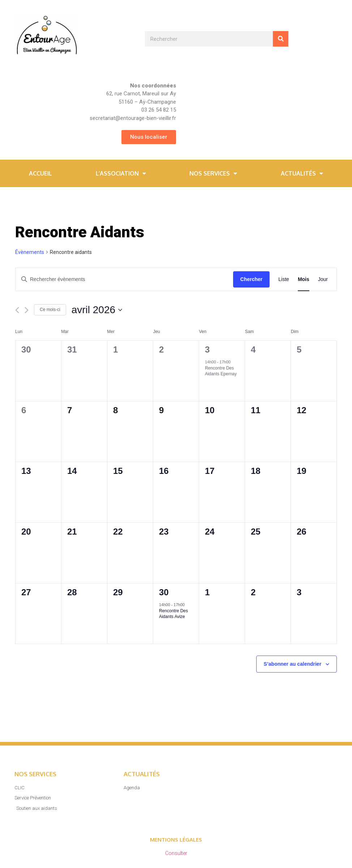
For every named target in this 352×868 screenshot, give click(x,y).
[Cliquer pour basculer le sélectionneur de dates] (97, 310)
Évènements (30, 252)
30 (164, 592)
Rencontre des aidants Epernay (221, 371)
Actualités (302, 173)
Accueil (40, 173)
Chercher (251, 279)
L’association (121, 173)
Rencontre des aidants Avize (173, 614)
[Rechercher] (281, 39)
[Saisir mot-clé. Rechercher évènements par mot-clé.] (124, 279)
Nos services (213, 173)
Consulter (176, 853)
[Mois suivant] (27, 310)
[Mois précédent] (17, 310)
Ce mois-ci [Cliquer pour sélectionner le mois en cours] (50, 310)
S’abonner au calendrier (293, 664)
